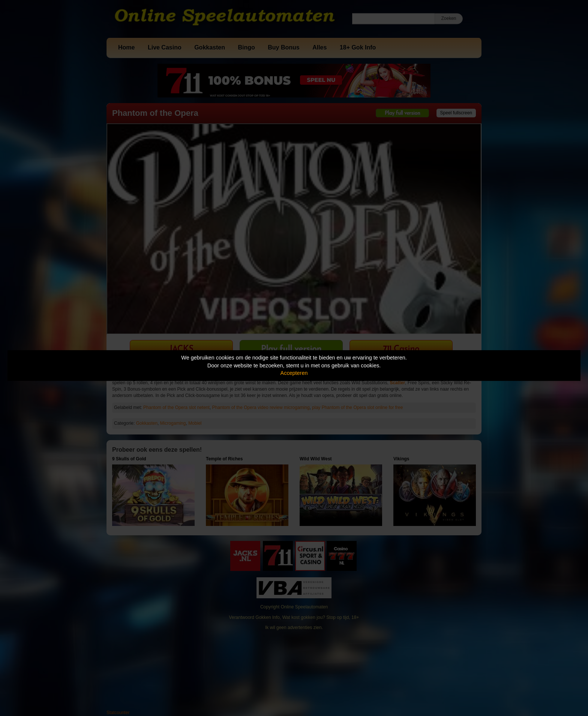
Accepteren (294, 373)
